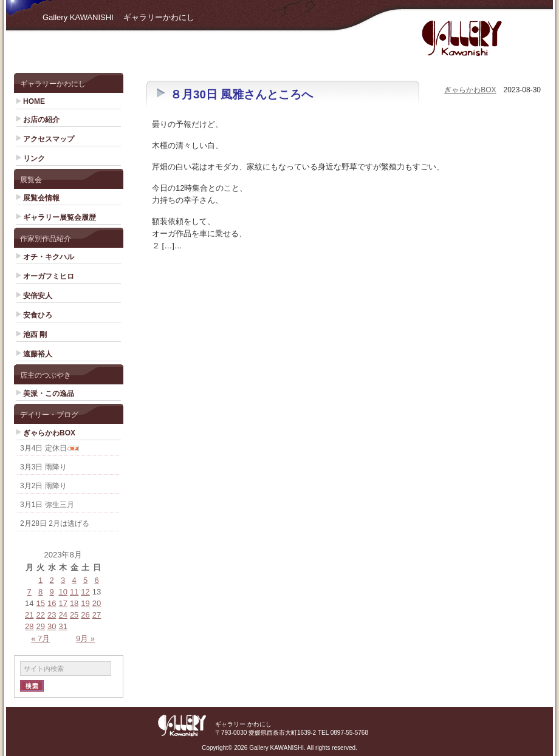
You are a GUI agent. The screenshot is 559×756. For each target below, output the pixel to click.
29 (40, 626)
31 (63, 626)
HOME (34, 101)
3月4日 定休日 (43, 448)
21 (29, 615)
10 (63, 592)
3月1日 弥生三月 (47, 505)
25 (74, 615)
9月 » (85, 639)
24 (63, 615)
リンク (34, 158)
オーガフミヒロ (49, 276)
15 (40, 603)
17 (63, 603)
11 (74, 592)
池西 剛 (35, 335)
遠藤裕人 (38, 354)
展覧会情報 (41, 198)
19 (85, 603)
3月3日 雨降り (43, 467)
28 (29, 626)
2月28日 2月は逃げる (55, 523)
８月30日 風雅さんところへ (242, 94)
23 (52, 615)
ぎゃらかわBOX (49, 433)
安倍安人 (38, 296)
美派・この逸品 (49, 393)
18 (74, 603)
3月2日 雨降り (43, 486)
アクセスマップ (49, 139)
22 (40, 615)
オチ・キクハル (49, 257)
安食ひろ (38, 315)
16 (52, 603)
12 (85, 592)
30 (52, 626)
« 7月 (40, 639)
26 (85, 615)
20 (97, 603)
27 (97, 615)
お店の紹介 (41, 120)
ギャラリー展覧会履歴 (60, 217)
